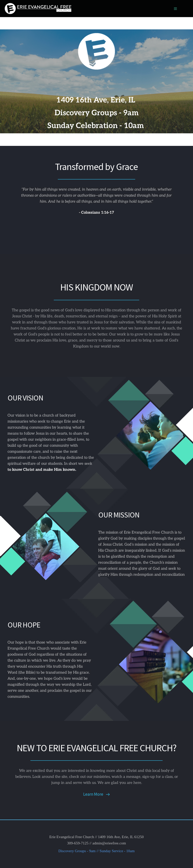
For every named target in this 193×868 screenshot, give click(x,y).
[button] (173, 9)
